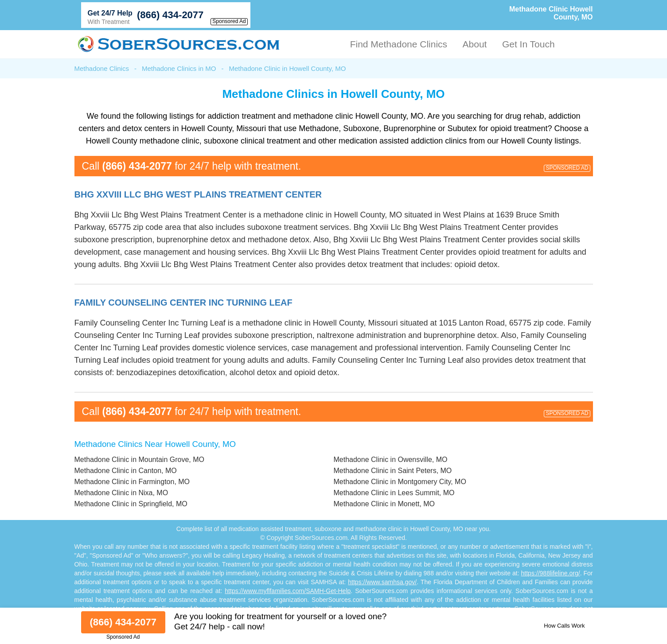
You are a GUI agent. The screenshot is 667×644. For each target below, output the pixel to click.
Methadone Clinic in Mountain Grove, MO (139, 460)
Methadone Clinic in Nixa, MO (121, 493)
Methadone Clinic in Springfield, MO (131, 504)
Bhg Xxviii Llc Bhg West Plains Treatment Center (198, 194)
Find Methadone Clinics (399, 44)
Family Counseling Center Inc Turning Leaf (183, 303)
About (475, 44)
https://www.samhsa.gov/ (382, 582)
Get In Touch (529, 44)
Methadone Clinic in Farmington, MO (132, 482)
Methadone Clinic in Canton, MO (126, 471)
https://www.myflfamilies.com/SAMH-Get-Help (288, 591)
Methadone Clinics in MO (179, 68)
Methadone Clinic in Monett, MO (384, 504)
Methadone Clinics (102, 68)
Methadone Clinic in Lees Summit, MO (394, 493)
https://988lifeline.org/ (551, 573)
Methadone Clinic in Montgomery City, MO (400, 482)
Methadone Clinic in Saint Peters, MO (393, 471)
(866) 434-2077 (170, 15)
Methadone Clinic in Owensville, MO (391, 460)
